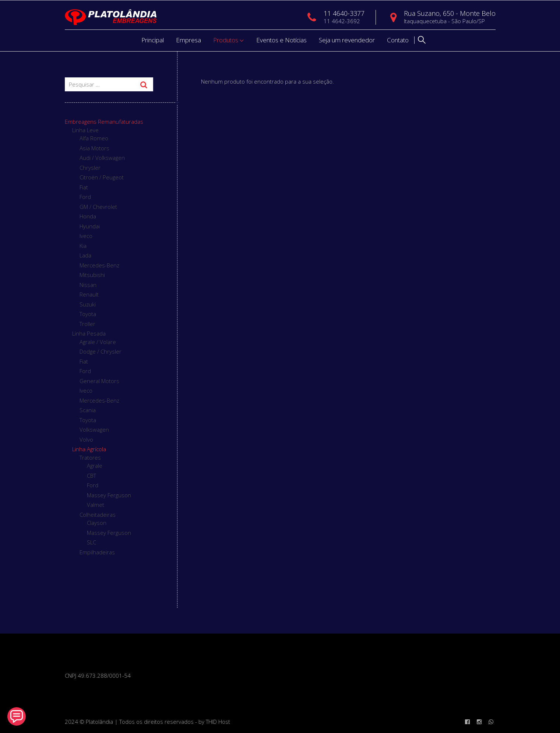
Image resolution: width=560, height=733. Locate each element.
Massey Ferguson (109, 495)
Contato (398, 40)
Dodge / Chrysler (101, 351)
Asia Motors (94, 148)
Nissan (88, 285)
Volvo (86, 439)
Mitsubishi (92, 275)
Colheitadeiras (98, 515)
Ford (85, 197)
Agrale (95, 466)
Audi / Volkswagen (102, 158)
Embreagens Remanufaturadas (104, 122)
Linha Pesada (89, 333)
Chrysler (90, 168)
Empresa (189, 40)
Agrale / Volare (98, 342)
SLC (91, 542)
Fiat (84, 187)
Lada (85, 255)
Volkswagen (94, 429)
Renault (89, 294)
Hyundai (90, 226)
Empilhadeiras (97, 552)
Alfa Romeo (94, 138)
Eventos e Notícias (281, 40)
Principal (153, 40)
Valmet (96, 505)
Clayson (97, 523)
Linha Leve (85, 130)
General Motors (99, 381)
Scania (88, 410)
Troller (87, 324)
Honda (88, 216)
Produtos (226, 40)
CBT (91, 476)
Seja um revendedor (347, 40)
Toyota (88, 314)
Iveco (86, 236)
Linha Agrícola (89, 449)
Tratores (90, 457)
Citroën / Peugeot (102, 177)
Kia (83, 246)
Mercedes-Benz (99, 265)
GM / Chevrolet (98, 207)
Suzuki (88, 304)
